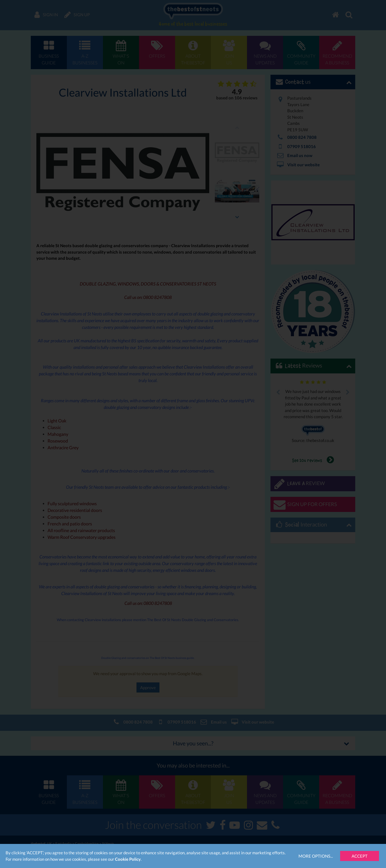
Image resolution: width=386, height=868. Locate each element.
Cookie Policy (128, 859)
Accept (360, 856)
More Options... (316, 856)
